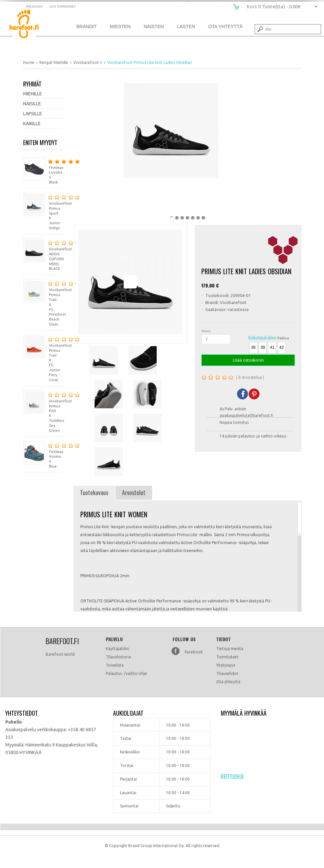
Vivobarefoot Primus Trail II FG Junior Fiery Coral (43, 358)
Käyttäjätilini (118, 649)
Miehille (33, 94)
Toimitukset (227, 657)
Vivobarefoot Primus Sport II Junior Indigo (43, 211)
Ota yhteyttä (228, 682)
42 (282, 347)
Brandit (86, 26)
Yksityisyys (226, 665)
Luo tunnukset (62, 6)
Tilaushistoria (118, 657)
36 (253, 347)
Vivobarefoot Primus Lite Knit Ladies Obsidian (29, 25)
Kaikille (32, 124)
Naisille (32, 104)
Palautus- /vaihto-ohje (126, 673)
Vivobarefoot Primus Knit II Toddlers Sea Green (43, 411)
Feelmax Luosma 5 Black (43, 171)
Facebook (194, 652)
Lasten (186, 26)
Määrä (206, 331)
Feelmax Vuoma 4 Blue (43, 455)
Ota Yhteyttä (225, 26)
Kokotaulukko (262, 338)
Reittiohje (232, 777)
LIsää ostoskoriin (248, 360)
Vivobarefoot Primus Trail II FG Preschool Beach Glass (43, 303)
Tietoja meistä (230, 649)
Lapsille (33, 114)
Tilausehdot (227, 673)
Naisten (154, 26)
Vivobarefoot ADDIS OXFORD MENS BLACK (43, 255)
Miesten (120, 26)
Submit (260, 29)
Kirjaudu (34, 6)
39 (263, 347)
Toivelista (115, 665)
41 (272, 347)
